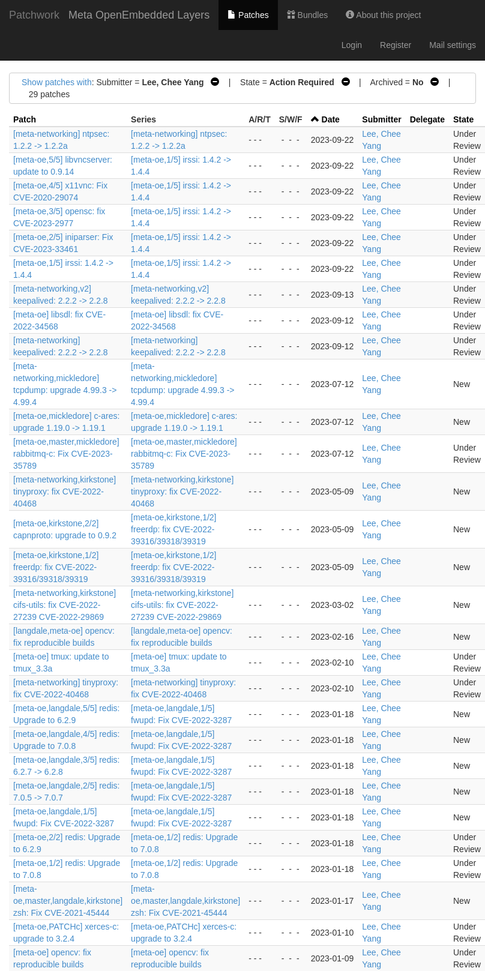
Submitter (381, 119)
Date (331, 119)
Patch (25, 119)
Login (352, 45)
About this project (383, 15)
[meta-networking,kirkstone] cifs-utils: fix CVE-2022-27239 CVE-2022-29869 (65, 605)
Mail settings (453, 45)
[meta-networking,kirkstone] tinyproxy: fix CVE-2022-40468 (65, 492)
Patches (248, 15)
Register (396, 45)
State (463, 119)
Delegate (427, 119)
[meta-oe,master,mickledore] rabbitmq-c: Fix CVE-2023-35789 (66, 454)
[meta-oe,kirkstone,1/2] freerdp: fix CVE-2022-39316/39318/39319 (173, 529)
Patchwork (34, 15)
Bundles (307, 15)
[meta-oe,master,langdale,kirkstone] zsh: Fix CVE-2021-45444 (68, 901)
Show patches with (57, 82)
